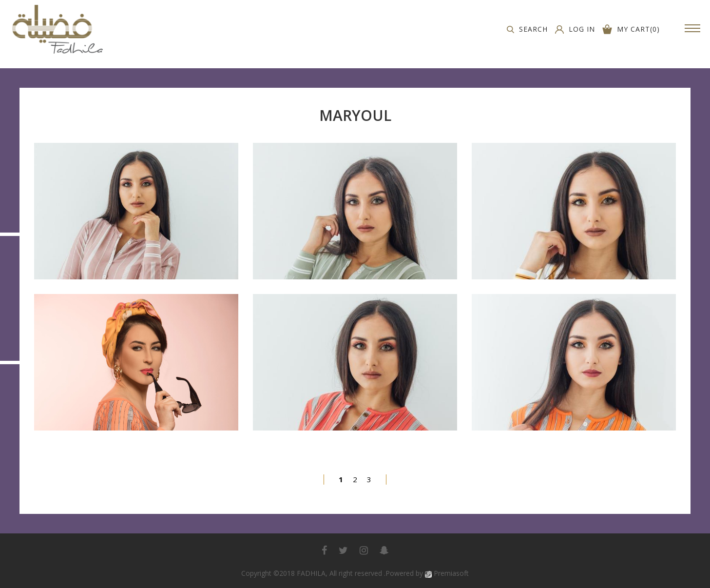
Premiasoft (451, 573)
